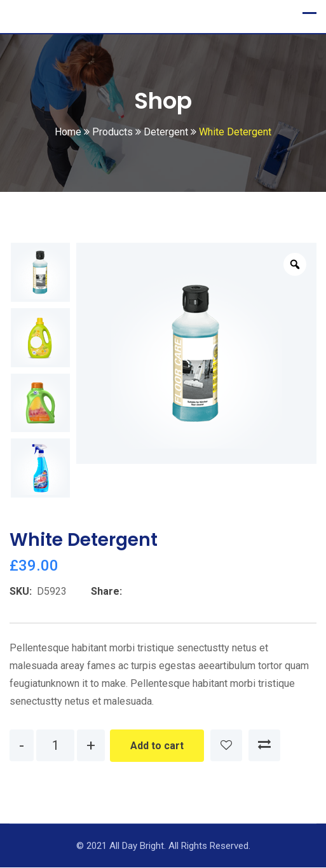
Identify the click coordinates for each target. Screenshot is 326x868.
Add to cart (157, 746)
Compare (264, 746)
